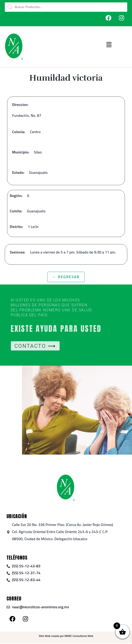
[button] (109, 45)
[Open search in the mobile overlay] (66, 7)
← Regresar (66, 277)
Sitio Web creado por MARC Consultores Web (66, 637)
